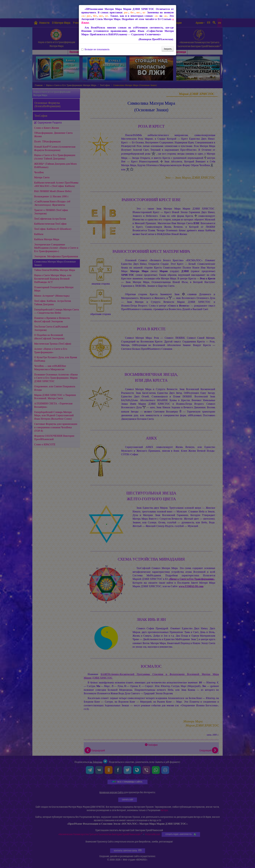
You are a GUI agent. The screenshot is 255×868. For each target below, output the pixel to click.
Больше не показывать (95, 49)
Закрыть (168, 49)
